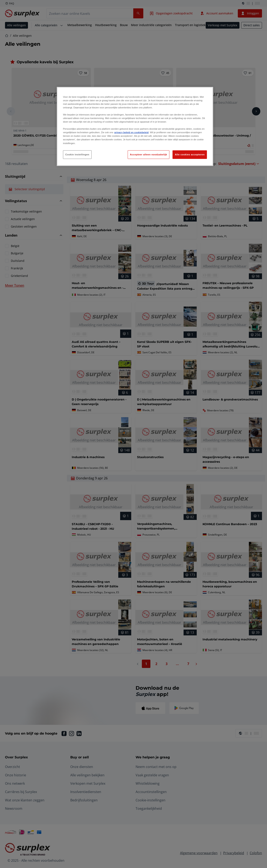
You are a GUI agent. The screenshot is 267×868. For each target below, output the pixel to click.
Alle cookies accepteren (190, 155)
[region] (135, 127)
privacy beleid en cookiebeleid (131, 132)
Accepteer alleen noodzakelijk (149, 155)
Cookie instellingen (77, 155)
